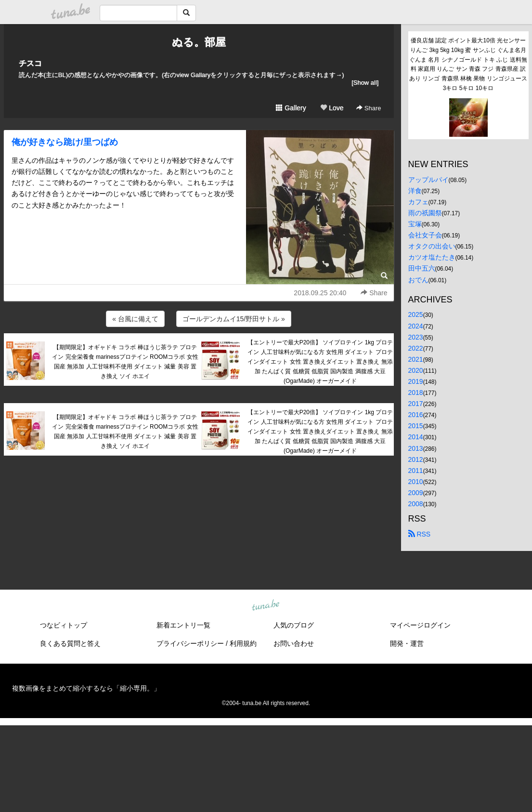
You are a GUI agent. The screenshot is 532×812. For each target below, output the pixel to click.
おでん (418, 280)
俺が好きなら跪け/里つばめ (65, 142)
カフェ (418, 202)
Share (369, 108)
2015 (416, 426)
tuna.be (266, 606)
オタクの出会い (432, 246)
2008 (416, 504)
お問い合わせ (294, 643)
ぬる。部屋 (199, 42)
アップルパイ (428, 180)
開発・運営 (407, 643)
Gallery (291, 108)
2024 (416, 326)
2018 (416, 393)
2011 (416, 471)
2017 (416, 404)
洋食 (415, 191)
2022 (416, 348)
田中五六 (422, 268)
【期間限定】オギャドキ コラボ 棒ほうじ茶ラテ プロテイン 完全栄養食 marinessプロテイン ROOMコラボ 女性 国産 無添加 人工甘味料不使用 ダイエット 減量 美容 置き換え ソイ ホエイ (125, 361)
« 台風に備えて (135, 319)
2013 (416, 448)
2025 (416, 314)
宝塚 (415, 224)
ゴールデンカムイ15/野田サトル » (234, 319)
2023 (416, 337)
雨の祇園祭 (425, 213)
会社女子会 (425, 235)
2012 (416, 459)
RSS (420, 534)
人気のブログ (294, 625)
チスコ (30, 63)
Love (332, 108)
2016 (416, 415)
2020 (416, 370)
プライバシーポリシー (190, 643)
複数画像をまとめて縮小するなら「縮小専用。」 (86, 688)
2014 (416, 437)
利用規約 (243, 643)
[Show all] (365, 83)
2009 (416, 493)
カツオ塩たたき (432, 257)
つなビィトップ (64, 625)
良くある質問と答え (70, 643)
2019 (416, 381)
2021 (416, 359)
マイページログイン (420, 625)
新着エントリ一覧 (183, 625)
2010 (416, 482)
